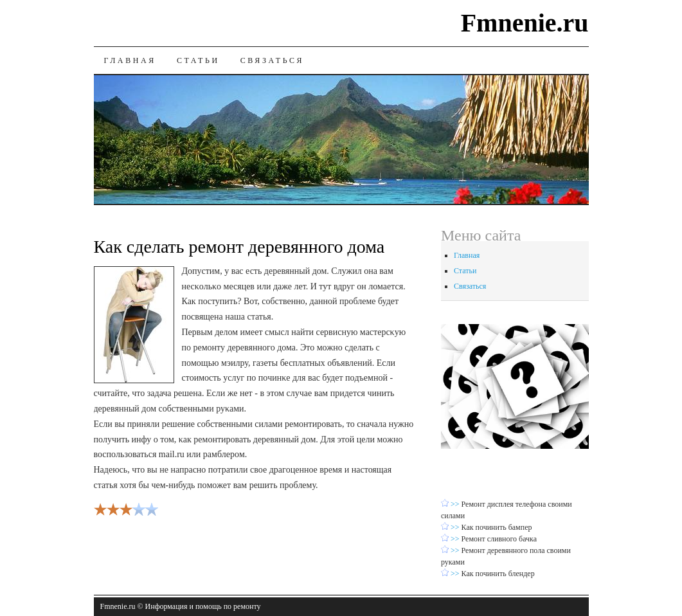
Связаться (272, 60)
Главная (130, 60)
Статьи (198, 60)
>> (456, 504)
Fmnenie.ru (525, 23)
